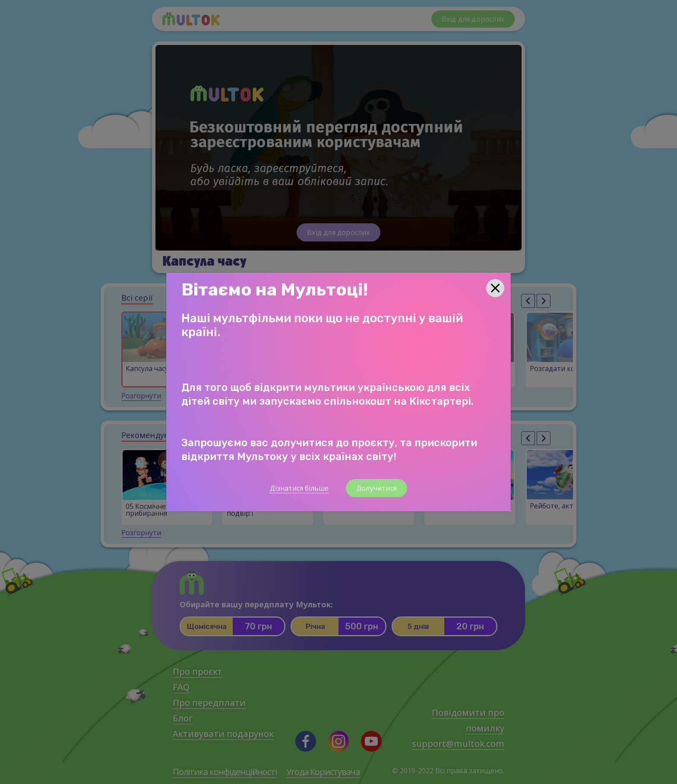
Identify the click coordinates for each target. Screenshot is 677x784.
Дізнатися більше (299, 488)
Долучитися (376, 488)
